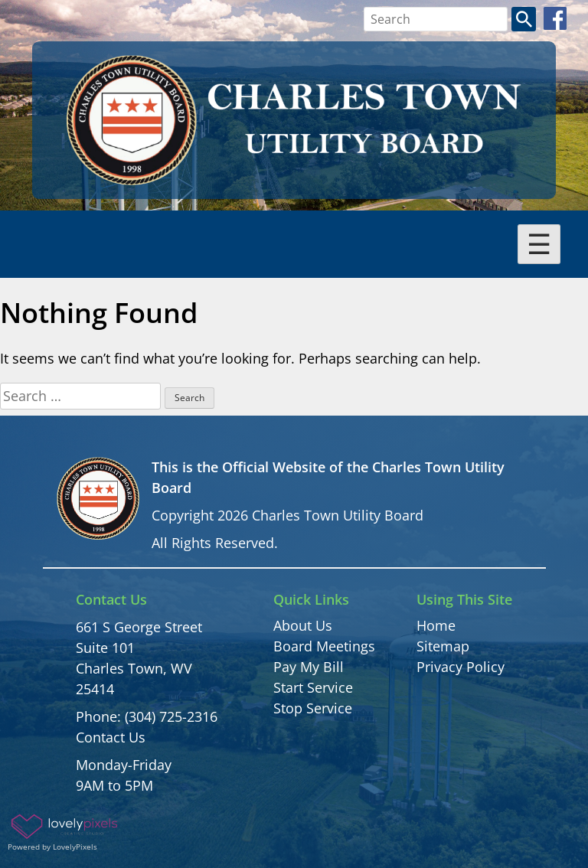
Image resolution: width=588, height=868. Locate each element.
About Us (303, 625)
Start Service (313, 687)
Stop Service (313, 708)
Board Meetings (324, 646)
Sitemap (443, 646)
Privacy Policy (461, 667)
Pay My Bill (309, 667)
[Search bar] (436, 19)
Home (436, 625)
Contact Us (111, 737)
